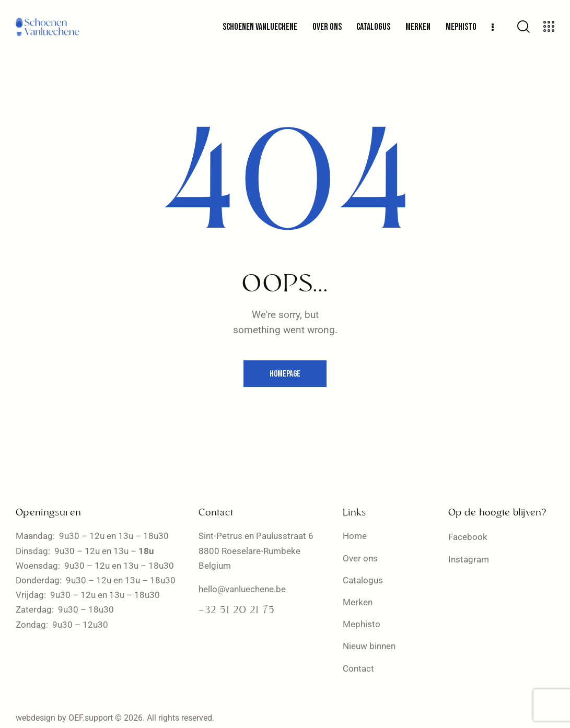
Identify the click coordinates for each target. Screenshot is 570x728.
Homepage (285, 374)
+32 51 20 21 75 (237, 610)
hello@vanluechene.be (242, 589)
